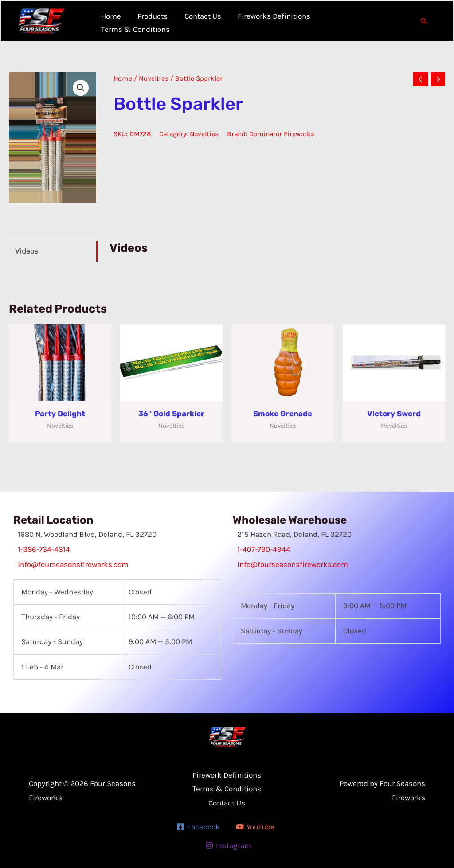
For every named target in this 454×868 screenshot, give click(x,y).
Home (123, 78)
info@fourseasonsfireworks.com (73, 564)
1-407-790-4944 (264, 549)
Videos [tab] (27, 251)
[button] (424, 21)
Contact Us (227, 803)
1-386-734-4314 (44, 549)
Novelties (154, 78)
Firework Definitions (227, 775)
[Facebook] (198, 827)
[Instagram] (228, 845)
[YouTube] (255, 827)
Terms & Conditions (227, 789)
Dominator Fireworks (282, 134)
